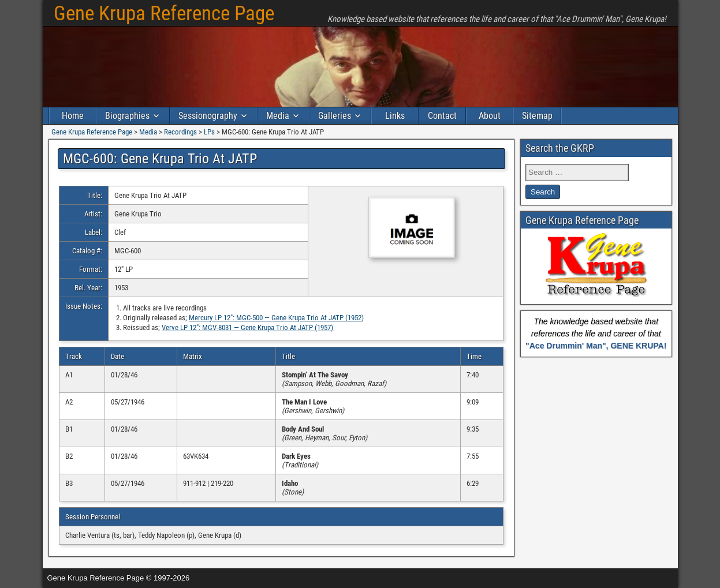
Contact (442, 116)
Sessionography (208, 116)
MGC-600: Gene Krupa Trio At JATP (160, 159)
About (490, 116)
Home (73, 116)
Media (278, 116)
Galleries (335, 116)
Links (395, 116)
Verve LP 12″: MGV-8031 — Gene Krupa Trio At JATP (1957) (247, 327)
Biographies (127, 116)
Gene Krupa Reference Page (164, 14)
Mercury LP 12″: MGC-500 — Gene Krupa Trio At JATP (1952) (276, 318)
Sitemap (537, 116)
